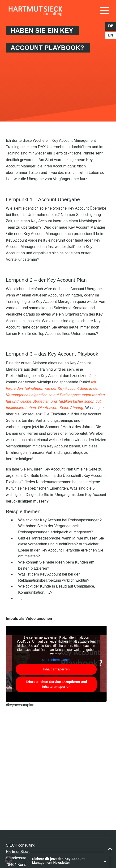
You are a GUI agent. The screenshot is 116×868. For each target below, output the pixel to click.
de (111, 26)
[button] (9, 860)
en (111, 35)
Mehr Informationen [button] (56, 660)
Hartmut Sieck (18, 852)
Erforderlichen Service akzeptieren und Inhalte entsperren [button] (56, 684)
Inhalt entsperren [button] (56, 669)
